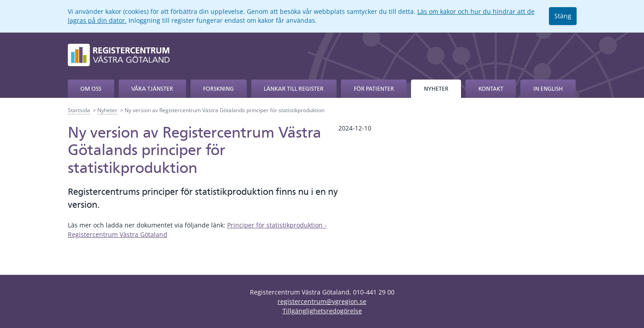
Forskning (218, 89)
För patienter (374, 89)
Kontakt (491, 89)
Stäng (563, 16)
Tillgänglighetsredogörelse (322, 311)
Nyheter (436, 89)
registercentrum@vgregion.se (322, 301)
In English (548, 89)
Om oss (91, 89)
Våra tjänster (152, 89)
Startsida (79, 110)
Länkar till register (294, 89)
